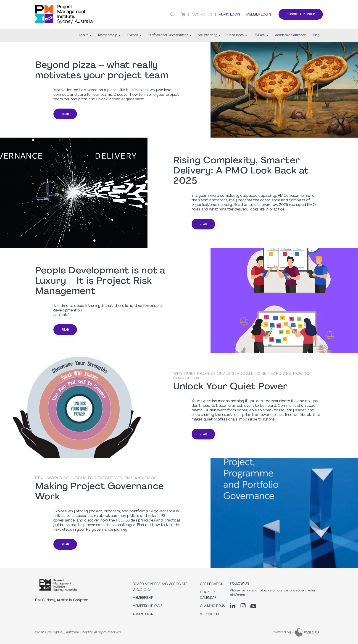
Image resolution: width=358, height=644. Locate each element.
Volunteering (209, 35)
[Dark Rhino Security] (307, 632)
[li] (233, 606)
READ (65, 114)
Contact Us (202, 15)
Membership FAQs (148, 606)
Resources (237, 35)
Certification (212, 584)
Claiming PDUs (213, 606)
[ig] (243, 606)
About (85, 35)
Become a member (301, 14)
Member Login (258, 15)
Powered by (281, 632)
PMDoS (261, 35)
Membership (109, 35)
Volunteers (210, 614)
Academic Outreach (291, 35)
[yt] (253, 606)
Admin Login (229, 15)
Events (134, 35)
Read (65, 330)
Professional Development (170, 35)
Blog (316, 35)
